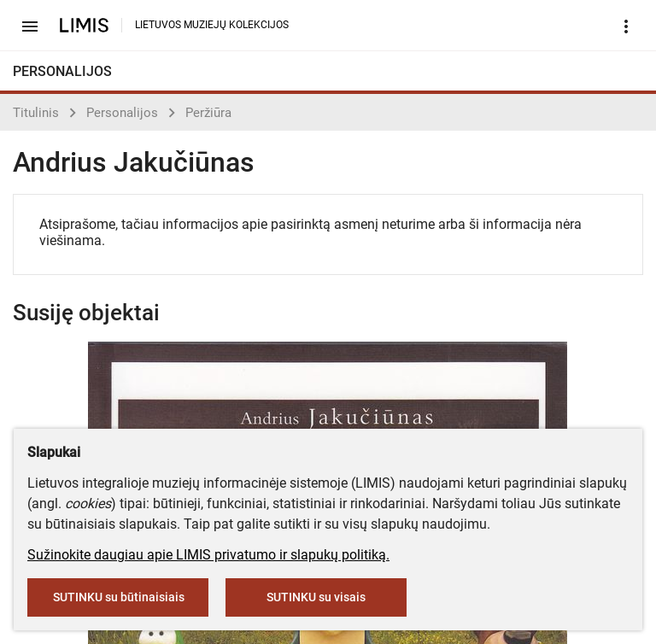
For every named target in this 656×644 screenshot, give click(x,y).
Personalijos (122, 113)
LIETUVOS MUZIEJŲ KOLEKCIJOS (212, 25)
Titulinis (36, 113)
